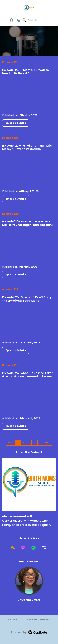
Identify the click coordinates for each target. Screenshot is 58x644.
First (11, 443)
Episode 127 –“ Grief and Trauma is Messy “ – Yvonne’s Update (27, 147)
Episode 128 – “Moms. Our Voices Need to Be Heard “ (26, 72)
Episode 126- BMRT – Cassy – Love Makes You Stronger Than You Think (28, 223)
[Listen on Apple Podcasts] (23, 548)
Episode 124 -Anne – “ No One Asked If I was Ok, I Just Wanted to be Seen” (29, 375)
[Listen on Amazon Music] (44, 548)
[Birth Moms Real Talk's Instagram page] (17, 20)
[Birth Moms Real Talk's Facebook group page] (11, 20)
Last (48, 443)
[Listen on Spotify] (33, 548)
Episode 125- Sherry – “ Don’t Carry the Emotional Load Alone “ (27, 299)
